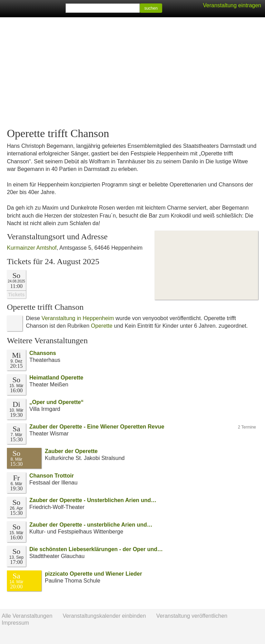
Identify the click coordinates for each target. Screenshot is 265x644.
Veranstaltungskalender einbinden (104, 616)
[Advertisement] (132, 73)
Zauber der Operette (71, 451)
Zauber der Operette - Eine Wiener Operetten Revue (97, 427)
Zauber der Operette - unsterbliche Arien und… (91, 525)
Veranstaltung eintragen (232, 5)
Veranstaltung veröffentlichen (192, 616)
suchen (151, 8)
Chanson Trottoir (52, 476)
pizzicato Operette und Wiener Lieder (94, 574)
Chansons (43, 353)
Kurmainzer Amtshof (32, 248)
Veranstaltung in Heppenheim (78, 318)
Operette (102, 326)
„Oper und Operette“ (56, 402)
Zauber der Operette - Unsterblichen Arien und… (93, 500)
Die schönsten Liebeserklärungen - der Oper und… (96, 549)
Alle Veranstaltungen (27, 616)
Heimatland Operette (56, 378)
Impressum (15, 623)
